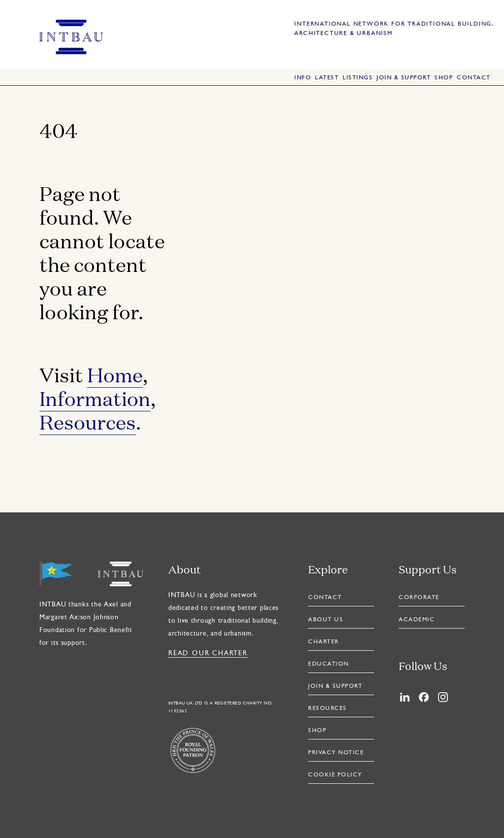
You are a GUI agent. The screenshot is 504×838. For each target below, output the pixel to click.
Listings (358, 78)
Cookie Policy (335, 775)
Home (115, 374)
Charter (324, 642)
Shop (444, 78)
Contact (474, 78)
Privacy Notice (336, 753)
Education (329, 664)
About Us (326, 620)
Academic (417, 620)
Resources (88, 421)
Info (303, 78)
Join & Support (404, 78)
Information (95, 398)
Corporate (419, 598)
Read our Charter (208, 654)
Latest (327, 78)
